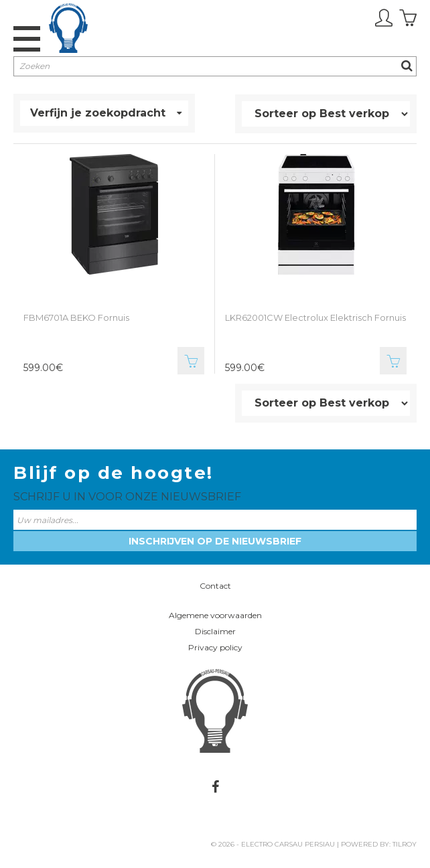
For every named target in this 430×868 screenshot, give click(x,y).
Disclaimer (215, 631)
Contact (215, 586)
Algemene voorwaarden (215, 615)
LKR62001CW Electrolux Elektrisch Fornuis (315, 317)
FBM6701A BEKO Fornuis (76, 317)
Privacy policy (215, 647)
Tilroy (405, 844)
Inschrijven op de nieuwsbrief (215, 541)
